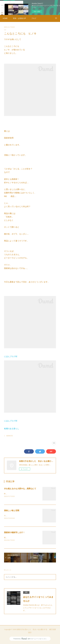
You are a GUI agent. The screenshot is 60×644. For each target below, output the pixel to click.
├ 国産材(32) (8, 436)
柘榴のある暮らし (12, 429)
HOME (5, 18)
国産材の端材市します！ (14, 533)
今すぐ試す (37, 11)
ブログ (34, 18)
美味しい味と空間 (12, 511)
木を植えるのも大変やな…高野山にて (20, 489)
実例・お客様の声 (19, 18)
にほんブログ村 (11, 356)
